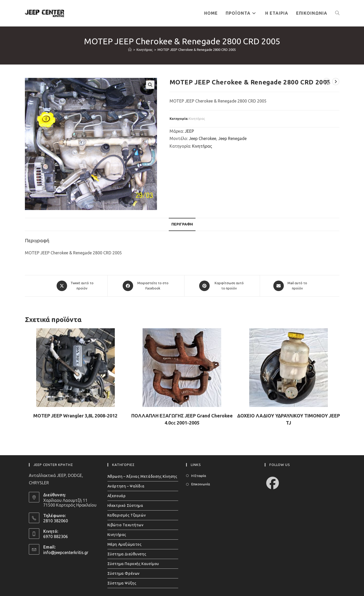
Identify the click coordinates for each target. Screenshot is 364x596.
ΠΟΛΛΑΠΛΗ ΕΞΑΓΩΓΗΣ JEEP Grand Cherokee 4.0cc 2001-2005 (182, 419)
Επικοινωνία (201, 484)
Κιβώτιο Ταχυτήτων (126, 525)
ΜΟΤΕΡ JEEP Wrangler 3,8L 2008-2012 (75, 416)
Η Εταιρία (199, 476)
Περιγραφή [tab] (182, 224)
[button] (150, 85)
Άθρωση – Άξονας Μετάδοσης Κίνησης (142, 476)
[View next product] (336, 82)
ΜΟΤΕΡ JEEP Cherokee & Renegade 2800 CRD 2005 (197, 50)
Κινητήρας (197, 119)
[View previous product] (327, 82)
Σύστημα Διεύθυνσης (127, 554)
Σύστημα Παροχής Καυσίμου (133, 564)
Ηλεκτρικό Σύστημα (125, 506)
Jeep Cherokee (203, 138)
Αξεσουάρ (117, 496)
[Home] (130, 50)
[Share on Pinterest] (222, 286)
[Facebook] (273, 483)
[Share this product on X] (75, 286)
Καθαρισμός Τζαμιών (127, 515)
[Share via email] (290, 286)
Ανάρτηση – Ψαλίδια (126, 486)
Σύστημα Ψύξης (122, 583)
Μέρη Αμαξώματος (125, 544)
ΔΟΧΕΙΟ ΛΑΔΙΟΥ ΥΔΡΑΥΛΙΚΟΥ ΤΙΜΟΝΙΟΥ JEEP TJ (289, 419)
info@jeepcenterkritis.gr (66, 552)
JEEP (189, 131)
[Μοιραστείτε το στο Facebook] (146, 286)
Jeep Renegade (232, 138)
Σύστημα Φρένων (124, 573)
